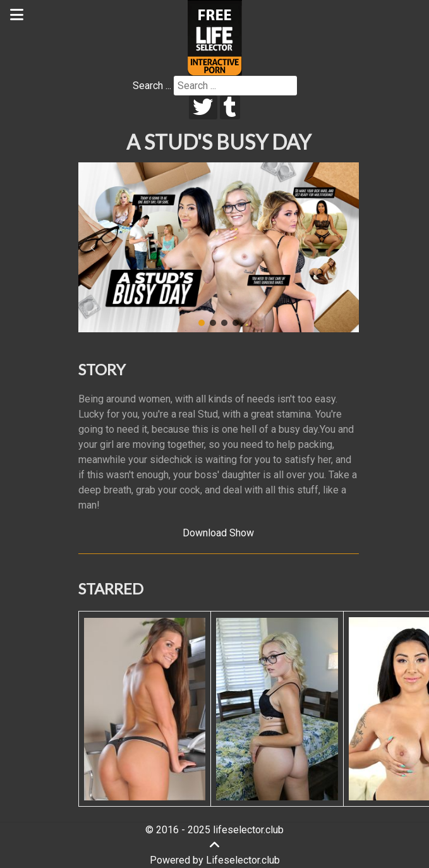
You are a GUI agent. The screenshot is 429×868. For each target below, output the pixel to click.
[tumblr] (230, 107)
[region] (219, 248)
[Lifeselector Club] (215, 37)
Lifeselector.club (243, 860)
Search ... (152, 86)
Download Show (218, 533)
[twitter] (203, 107)
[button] (93, 248)
